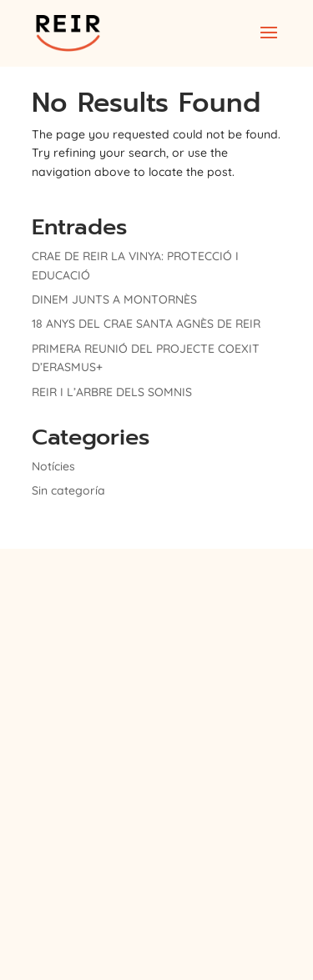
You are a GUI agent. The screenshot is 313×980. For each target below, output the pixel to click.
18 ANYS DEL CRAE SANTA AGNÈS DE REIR (146, 324)
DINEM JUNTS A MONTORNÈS (114, 299)
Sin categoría (68, 490)
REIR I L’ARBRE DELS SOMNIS (112, 392)
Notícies (53, 466)
